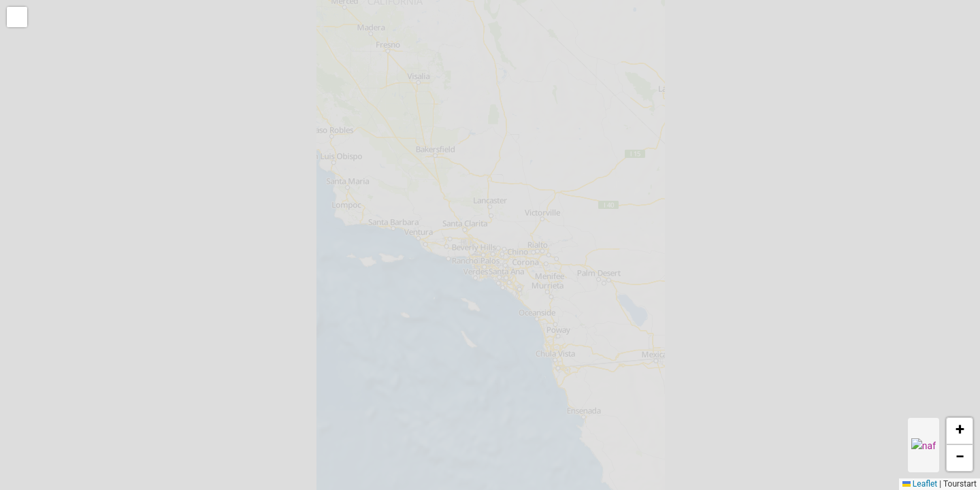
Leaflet (920, 484)
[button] (18, 18)
